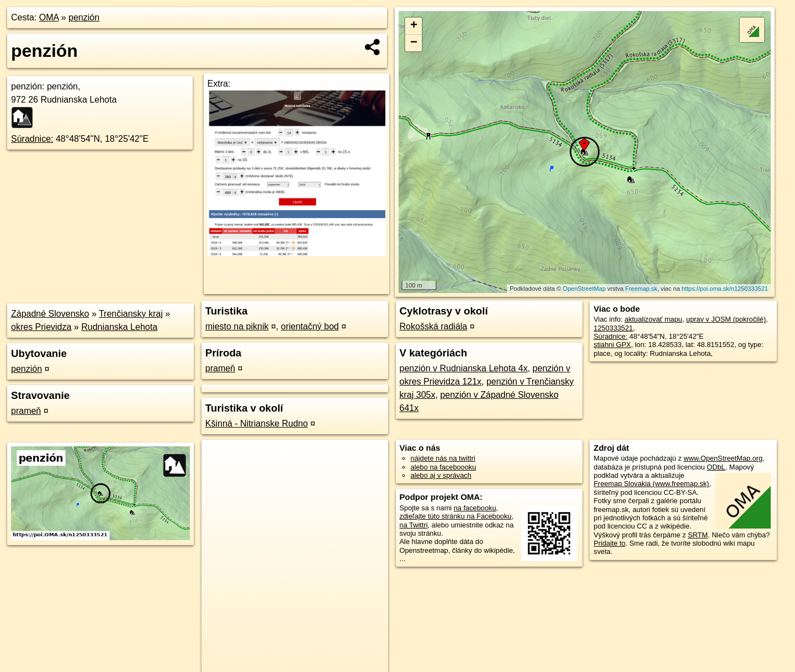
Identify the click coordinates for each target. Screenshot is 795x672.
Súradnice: (32, 139)
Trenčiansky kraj (131, 314)
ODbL (716, 467)
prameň (26, 411)
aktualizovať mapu (653, 319)
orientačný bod (310, 326)
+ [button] (414, 26)
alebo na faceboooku (444, 467)
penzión (84, 17)
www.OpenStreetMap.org (723, 458)
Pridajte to (609, 543)
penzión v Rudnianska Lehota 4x (464, 368)
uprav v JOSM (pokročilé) (726, 319)
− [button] (414, 43)
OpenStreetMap (584, 289)
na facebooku (475, 508)
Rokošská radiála (434, 326)
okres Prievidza (41, 327)
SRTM (698, 535)
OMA (49, 17)
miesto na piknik (237, 326)
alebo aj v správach (441, 475)
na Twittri (414, 525)
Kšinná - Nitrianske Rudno (257, 423)
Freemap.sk (641, 289)
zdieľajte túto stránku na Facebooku (456, 516)
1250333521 (613, 328)
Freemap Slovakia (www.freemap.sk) (651, 484)
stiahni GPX (612, 345)
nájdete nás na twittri (443, 458)
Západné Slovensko (50, 314)
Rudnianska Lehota (119, 327)
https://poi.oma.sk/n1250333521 (725, 289)
